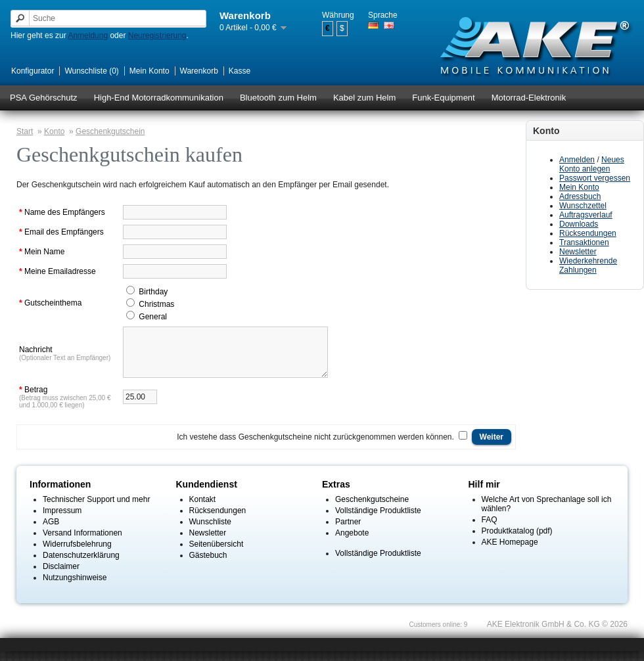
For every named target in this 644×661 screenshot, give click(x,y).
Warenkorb (199, 71)
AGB (51, 532)
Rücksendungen (588, 233)
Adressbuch (580, 196)
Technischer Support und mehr (96, 509)
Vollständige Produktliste (378, 520)
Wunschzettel (583, 206)
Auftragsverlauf (586, 215)
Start (25, 131)
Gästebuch (208, 565)
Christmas (156, 304)
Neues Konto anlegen (592, 164)
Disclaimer (61, 576)
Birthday (153, 292)
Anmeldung (88, 35)
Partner (348, 532)
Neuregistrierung (157, 35)
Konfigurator (33, 71)
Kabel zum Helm (364, 98)
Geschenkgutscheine (372, 509)
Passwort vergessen (595, 178)
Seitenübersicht (217, 554)
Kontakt (203, 509)
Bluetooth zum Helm (278, 98)
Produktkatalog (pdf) (517, 541)
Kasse (240, 71)
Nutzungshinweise (75, 587)
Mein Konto (149, 71)
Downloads (579, 224)
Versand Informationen (82, 543)
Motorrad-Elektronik (529, 98)
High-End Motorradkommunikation (159, 98)
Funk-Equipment (443, 98)
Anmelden (577, 160)
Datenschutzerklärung (81, 565)
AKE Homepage (510, 552)
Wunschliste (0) (91, 71)
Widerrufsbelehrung (77, 554)
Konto (54, 131)
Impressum (62, 520)
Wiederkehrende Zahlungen (588, 265)
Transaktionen (584, 242)
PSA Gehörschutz (44, 98)
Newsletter (578, 252)
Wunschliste (210, 532)
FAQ (490, 530)
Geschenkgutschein (110, 131)
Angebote (352, 543)
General (153, 317)
